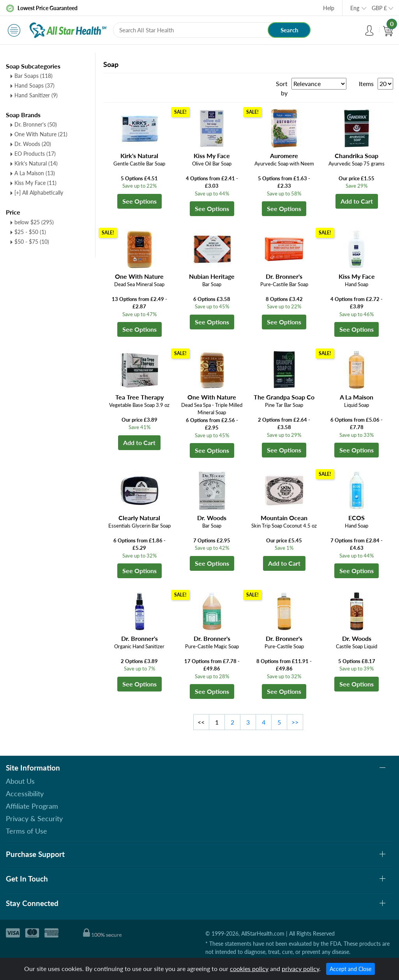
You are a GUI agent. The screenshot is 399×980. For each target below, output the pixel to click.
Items (366, 84)
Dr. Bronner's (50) (36, 124)
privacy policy (300, 969)
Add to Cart (357, 201)
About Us (20, 781)
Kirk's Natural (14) (36, 163)
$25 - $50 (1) (30, 232)
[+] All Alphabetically (39, 193)
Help (329, 8)
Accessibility (25, 794)
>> (295, 722)
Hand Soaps (34, 85)
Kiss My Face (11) (35, 183)
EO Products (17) (35, 154)
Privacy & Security (34, 818)
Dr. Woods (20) (33, 144)
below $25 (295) (34, 222)
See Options (139, 201)
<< (201, 722)
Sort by (282, 88)
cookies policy (249, 969)
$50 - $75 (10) (32, 242)
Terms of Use (26, 831)
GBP (379, 8)
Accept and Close (350, 969)
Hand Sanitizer (36, 95)
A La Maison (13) (35, 173)
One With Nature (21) (41, 134)
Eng (355, 8)
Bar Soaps (34, 76)
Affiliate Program (32, 806)
